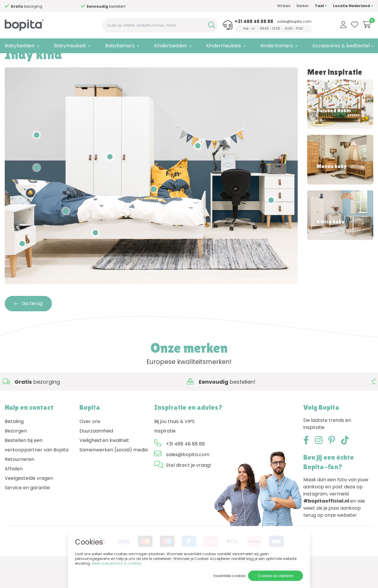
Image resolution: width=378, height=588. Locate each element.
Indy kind (54, 61)
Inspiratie (31, 61)
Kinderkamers (277, 46)
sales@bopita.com (294, 22)
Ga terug (28, 326)
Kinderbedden (171, 46)
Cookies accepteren (276, 576)
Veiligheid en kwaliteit (104, 463)
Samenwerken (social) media (114, 472)
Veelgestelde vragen (29, 501)
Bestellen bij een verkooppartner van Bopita (37, 468)
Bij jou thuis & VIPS (174, 444)
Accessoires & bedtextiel (341, 46)
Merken (303, 6)
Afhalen (14, 491)
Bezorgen (16, 453)
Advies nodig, (32, 6)
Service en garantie (27, 510)
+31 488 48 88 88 (254, 22)
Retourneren (19, 482)
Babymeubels (70, 46)
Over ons (90, 444)
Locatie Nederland (353, 6)
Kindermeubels (224, 46)
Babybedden (20, 46)
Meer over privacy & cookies (117, 563)
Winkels (284, 6)
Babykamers (120, 46)
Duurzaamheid (96, 453)
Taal (321, 6)
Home (11, 61)
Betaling (14, 444)
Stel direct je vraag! (189, 488)
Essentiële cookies (230, 576)
